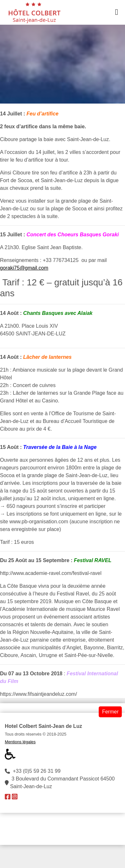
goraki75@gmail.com (24, 268)
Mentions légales (20, 742)
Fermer (110, 712)
